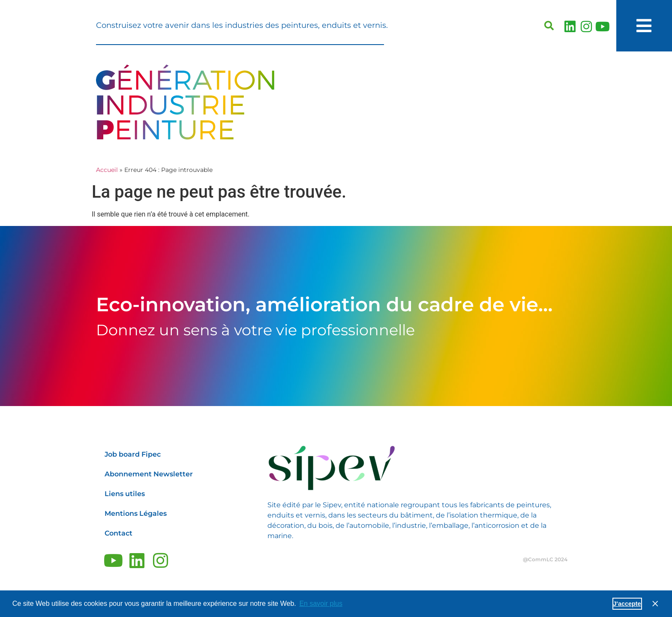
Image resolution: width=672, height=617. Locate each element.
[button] (549, 26)
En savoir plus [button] (321, 603)
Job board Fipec (133, 454)
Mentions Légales (136, 513)
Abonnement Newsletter (149, 474)
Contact (118, 533)
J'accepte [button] (627, 604)
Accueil (107, 170)
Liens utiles (125, 494)
